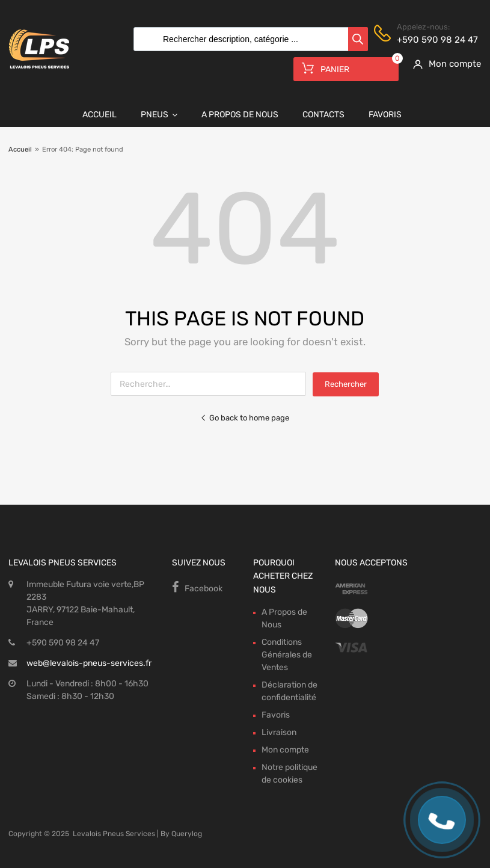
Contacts (323, 115)
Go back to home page (245, 418)
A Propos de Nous (240, 115)
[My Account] (443, 64)
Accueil (100, 115)
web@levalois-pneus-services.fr (89, 663)
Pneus (159, 115)
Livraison (279, 732)
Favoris (385, 115)
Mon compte (285, 750)
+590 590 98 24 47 (426, 40)
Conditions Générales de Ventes (287, 655)
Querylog (187, 834)
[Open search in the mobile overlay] (248, 39)
